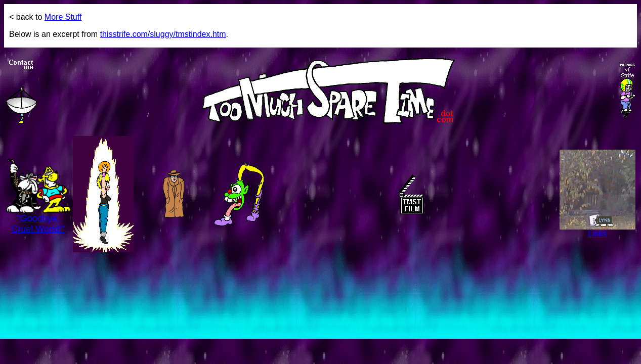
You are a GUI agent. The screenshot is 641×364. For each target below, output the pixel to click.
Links (597, 230)
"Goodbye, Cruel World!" (38, 220)
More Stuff (63, 17)
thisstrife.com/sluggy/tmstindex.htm (163, 34)
